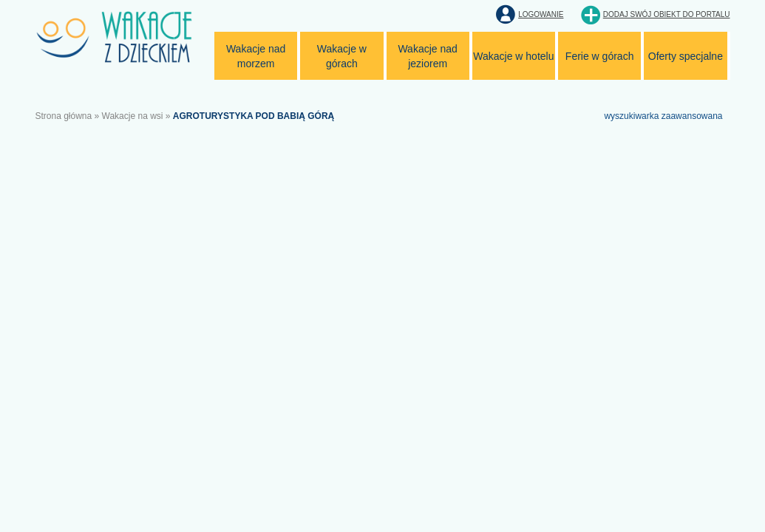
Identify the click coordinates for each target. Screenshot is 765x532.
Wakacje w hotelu (513, 56)
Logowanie (541, 14)
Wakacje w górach (342, 56)
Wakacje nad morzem (256, 56)
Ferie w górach (600, 56)
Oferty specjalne (686, 56)
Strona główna (64, 116)
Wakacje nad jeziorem (427, 56)
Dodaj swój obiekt (667, 14)
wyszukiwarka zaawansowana (663, 116)
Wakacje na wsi (133, 116)
